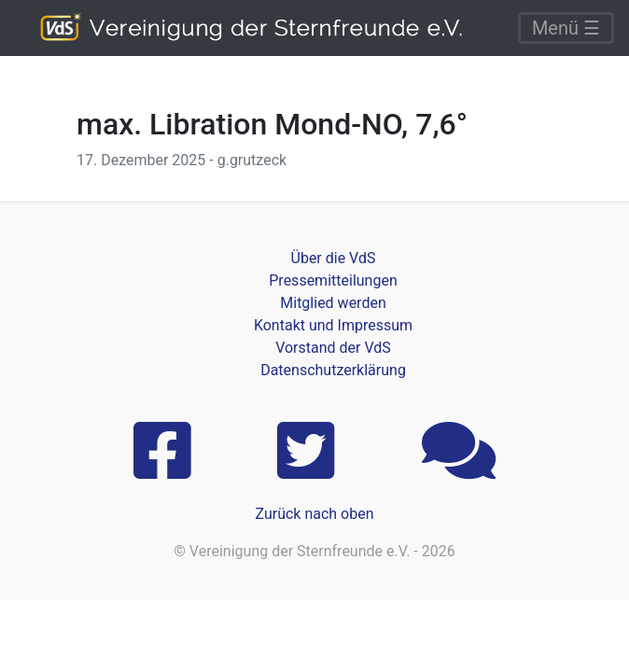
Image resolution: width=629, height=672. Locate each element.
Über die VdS (334, 258)
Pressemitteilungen (333, 280)
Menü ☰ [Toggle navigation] (566, 28)
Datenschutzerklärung (333, 370)
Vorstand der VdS (333, 348)
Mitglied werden (333, 303)
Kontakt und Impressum (333, 325)
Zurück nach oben (314, 514)
